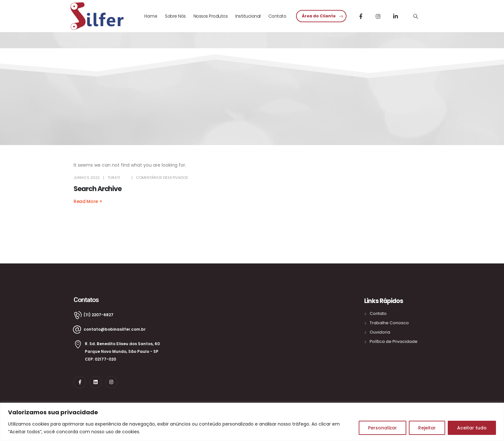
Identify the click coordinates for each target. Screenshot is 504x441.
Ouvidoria (380, 332)
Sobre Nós (175, 16)
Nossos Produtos (211, 16)
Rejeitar (427, 428)
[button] (321, 16)
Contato (277, 16)
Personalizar (382, 428)
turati (114, 178)
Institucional (248, 16)
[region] (252, 422)
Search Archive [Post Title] (98, 189)
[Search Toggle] (416, 16)
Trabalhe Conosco (389, 323)
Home (151, 16)
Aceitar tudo (472, 428)
